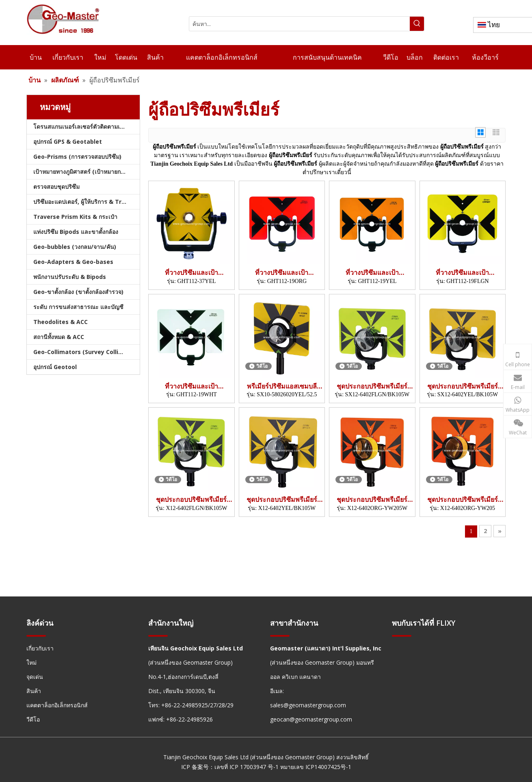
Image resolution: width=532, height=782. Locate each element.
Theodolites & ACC (61, 322)
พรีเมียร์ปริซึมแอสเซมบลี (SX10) (282, 386)
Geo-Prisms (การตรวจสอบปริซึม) (77, 157)
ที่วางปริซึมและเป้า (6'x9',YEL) (372, 273)
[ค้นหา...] (300, 24)
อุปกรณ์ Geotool (55, 367)
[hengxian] (36, 635)
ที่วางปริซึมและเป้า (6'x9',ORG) (282, 273)
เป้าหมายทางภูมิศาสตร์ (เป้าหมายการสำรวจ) (87, 172)
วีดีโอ (33, 719)
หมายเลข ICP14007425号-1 (316, 767)
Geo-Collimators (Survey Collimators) (87, 352)
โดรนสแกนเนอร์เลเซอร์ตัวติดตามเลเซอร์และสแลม (87, 126)
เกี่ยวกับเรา (40, 648)
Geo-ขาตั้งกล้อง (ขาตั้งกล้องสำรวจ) (78, 292)
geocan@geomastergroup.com (311, 719)
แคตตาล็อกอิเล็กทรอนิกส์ (57, 705)
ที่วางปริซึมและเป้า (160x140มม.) (191, 273)
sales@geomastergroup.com (308, 705)
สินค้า (34, 691)
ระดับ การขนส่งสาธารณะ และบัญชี (78, 307)
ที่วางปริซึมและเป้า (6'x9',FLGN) (462, 273)
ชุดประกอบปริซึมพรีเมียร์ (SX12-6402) (372, 386)
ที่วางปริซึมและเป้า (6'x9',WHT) (191, 386)
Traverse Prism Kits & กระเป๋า (75, 217)
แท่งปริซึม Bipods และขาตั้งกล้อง (76, 232)
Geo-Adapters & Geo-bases (73, 262)
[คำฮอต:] (417, 24)
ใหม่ (31, 662)
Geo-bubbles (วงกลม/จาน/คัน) (75, 247)
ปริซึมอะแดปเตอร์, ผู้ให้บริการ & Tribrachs (87, 202)
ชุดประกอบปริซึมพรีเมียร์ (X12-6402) (191, 500)
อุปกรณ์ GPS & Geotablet (68, 141)
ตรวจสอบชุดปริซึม (56, 187)
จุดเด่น (35, 677)
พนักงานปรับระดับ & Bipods (70, 277)
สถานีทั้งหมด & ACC (59, 337)
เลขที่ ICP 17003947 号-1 (247, 767)
